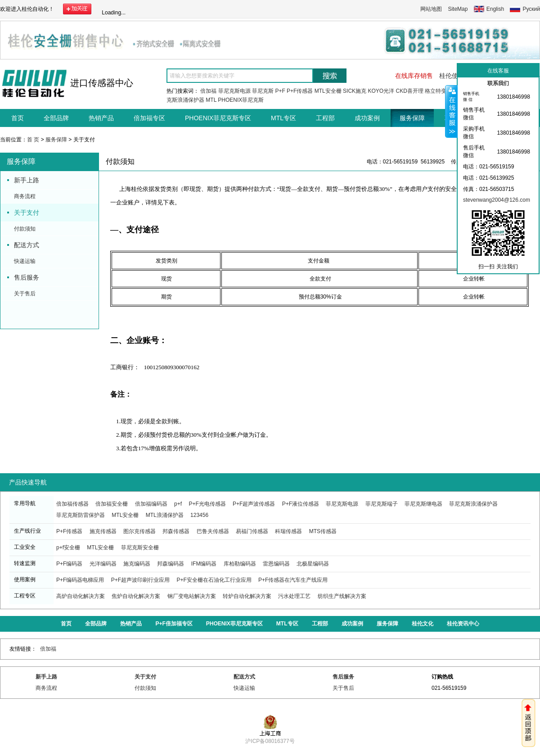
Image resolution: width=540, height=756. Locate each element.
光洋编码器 (103, 564)
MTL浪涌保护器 (165, 515)
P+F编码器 (69, 564)
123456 (199, 515)
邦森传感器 (176, 531)
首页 (18, 118)
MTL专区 (283, 118)
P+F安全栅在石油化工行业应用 (214, 580)
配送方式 (27, 245)
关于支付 (27, 213)
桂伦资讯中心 (463, 624)
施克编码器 (137, 564)
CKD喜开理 (409, 91)
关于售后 (25, 294)
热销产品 (101, 118)
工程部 (325, 118)
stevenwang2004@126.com (497, 200)
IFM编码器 (204, 564)
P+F (280, 91)
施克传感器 (103, 531)
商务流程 (25, 196)
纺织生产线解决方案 (342, 596)
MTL (211, 100)
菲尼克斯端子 (382, 504)
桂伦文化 (423, 624)
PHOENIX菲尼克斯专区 (218, 118)
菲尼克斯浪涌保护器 (473, 504)
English (495, 9)
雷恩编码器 (276, 564)
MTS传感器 (323, 531)
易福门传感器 (252, 531)
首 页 (33, 140)
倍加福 (208, 91)
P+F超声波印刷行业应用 (140, 580)
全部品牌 (56, 118)
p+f (178, 504)
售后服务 (27, 277)
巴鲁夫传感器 (213, 531)
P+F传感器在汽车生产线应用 (293, 580)
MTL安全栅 (328, 91)
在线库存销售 (414, 76)
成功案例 (367, 118)
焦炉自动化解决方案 (136, 596)
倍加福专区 (149, 118)
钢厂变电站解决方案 (192, 596)
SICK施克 (355, 91)
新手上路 (27, 180)
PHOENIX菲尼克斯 (241, 100)
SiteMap (458, 9)
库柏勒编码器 (240, 564)
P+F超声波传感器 (254, 504)
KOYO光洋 (381, 91)
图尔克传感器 (139, 531)
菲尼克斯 (263, 91)
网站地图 (431, 9)
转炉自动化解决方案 (247, 596)
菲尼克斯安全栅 (140, 548)
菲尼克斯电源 (234, 91)
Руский (531, 9)
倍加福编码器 (151, 504)
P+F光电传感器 (207, 504)
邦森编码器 (171, 564)
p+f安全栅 (68, 548)
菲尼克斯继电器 (423, 504)
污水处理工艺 (294, 596)
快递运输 (25, 261)
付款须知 (25, 229)
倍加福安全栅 (112, 504)
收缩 (451, 111)
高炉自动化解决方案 (81, 596)
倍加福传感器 (72, 504)
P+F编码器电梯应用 (80, 580)
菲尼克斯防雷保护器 (81, 515)
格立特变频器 (441, 91)
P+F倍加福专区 (174, 624)
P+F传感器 (300, 91)
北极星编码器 (313, 564)
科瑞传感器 (288, 531)
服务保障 (412, 118)
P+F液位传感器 (301, 504)
